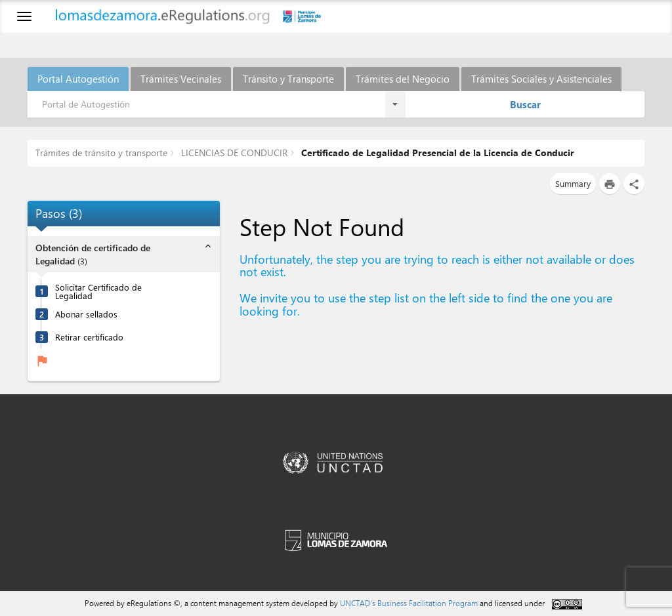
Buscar (525, 104)
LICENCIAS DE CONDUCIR (233, 153)
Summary (573, 183)
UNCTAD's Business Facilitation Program (409, 603)
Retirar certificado (89, 337)
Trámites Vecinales (181, 79)
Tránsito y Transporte (288, 79)
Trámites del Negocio (403, 79)
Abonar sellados (86, 314)
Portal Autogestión (78, 79)
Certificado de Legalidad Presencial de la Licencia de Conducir (436, 153)
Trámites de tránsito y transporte (101, 153)
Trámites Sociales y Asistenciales (541, 79)
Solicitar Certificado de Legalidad (98, 291)
